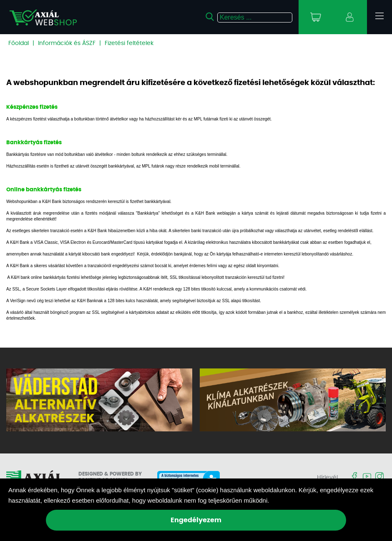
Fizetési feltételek (129, 43)
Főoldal (19, 43)
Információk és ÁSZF (67, 43)
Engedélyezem (196, 520)
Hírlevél (327, 478)
